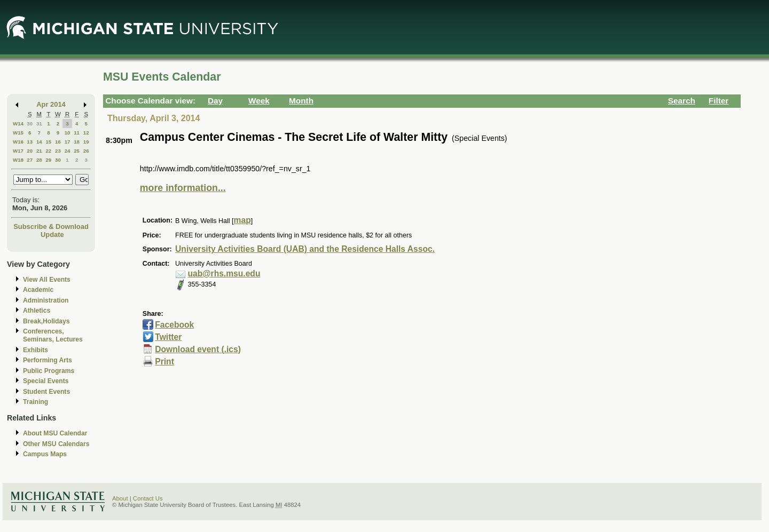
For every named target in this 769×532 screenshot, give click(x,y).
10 (68, 133)
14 (39, 142)
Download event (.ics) (198, 349)
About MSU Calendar (55, 433)
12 (86, 133)
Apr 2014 (51, 104)
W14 (18, 124)
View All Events (47, 280)
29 (48, 160)
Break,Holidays (46, 321)
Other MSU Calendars (56, 444)
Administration (46, 300)
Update (52, 235)
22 (48, 151)
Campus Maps (45, 454)
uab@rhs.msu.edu (224, 273)
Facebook (174, 325)
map (242, 220)
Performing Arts (48, 360)
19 (86, 142)
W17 (18, 151)
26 (86, 151)
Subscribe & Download (51, 227)
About (120, 498)
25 (77, 151)
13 (30, 142)
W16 (18, 142)
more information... (183, 188)
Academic (38, 290)
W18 (18, 160)
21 (39, 151)
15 (48, 142)
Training (36, 402)
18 (77, 142)
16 (58, 142)
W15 (18, 133)
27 (30, 160)
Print (164, 362)
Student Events (46, 392)
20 (30, 151)
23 (58, 151)
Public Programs (49, 371)
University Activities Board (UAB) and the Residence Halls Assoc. (305, 249)
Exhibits (36, 350)
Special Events (46, 381)
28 (39, 160)
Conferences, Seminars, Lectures (53, 335)
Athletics (37, 311)
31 (39, 124)
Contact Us (148, 498)
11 (77, 133)
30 (30, 124)
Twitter (168, 337)
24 (68, 151)
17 (68, 142)
